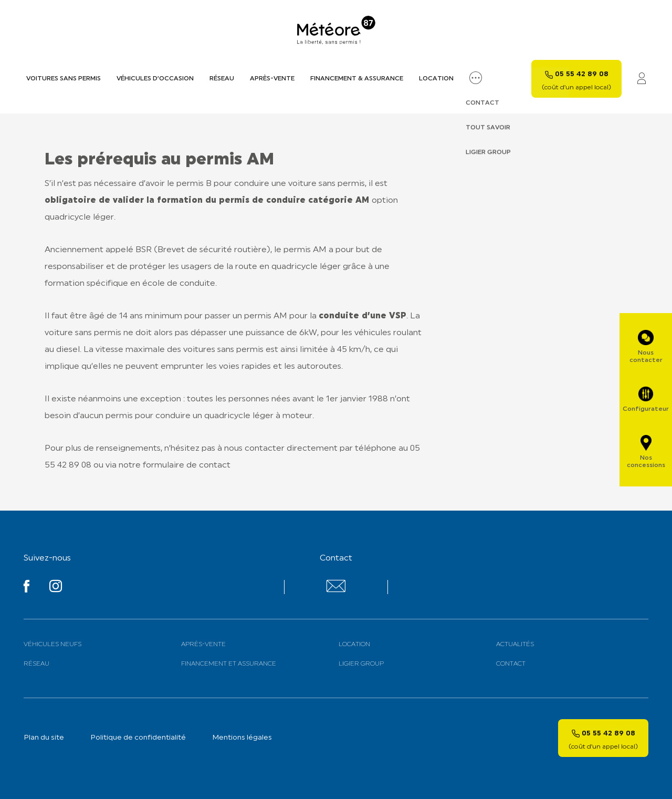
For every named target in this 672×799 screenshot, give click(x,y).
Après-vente (272, 79)
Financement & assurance (357, 79)
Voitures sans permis (64, 79)
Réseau (222, 79)
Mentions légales (242, 738)
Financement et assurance (229, 664)
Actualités (515, 645)
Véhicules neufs (52, 645)
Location (436, 79)
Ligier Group (361, 664)
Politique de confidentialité (138, 738)
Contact (511, 664)
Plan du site (44, 738)
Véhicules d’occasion (155, 79)
